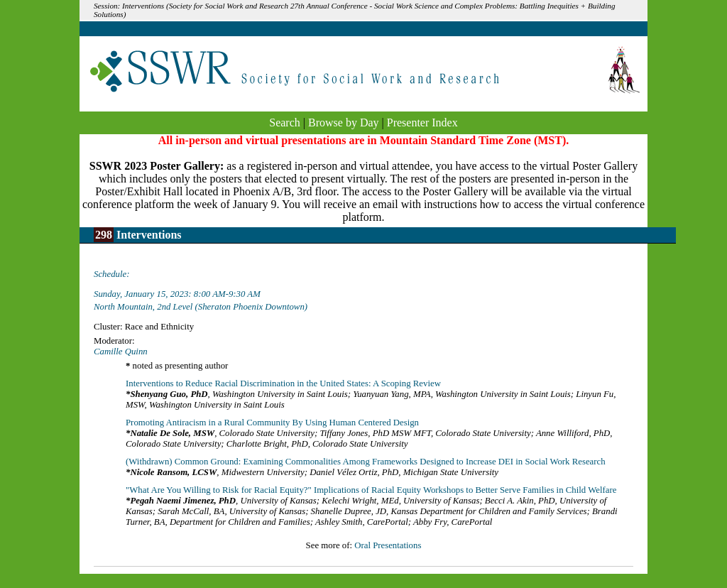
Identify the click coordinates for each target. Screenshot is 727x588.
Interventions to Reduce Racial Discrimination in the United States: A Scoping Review (283, 383)
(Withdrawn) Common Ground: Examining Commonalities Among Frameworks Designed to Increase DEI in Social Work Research (366, 462)
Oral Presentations (388, 545)
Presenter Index (422, 123)
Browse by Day (344, 123)
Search (285, 123)
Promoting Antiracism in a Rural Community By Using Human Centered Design (272, 423)
